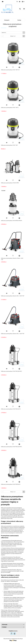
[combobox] (13, 33)
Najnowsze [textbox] (4, 33)
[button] (23, 2)
